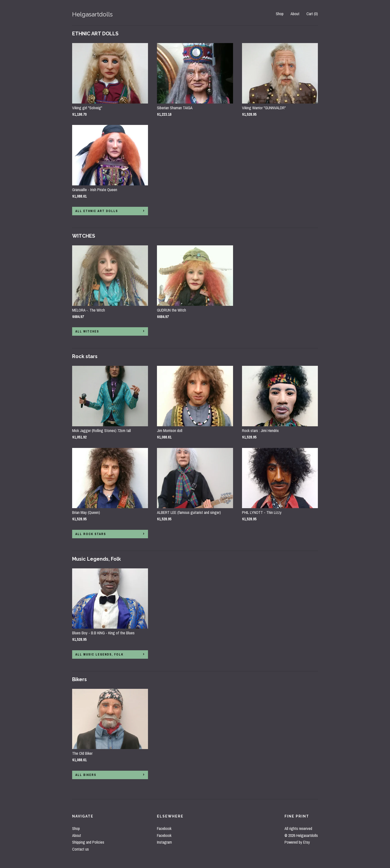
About (295, 14)
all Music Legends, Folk (99, 654)
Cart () (312, 14)
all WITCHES (87, 331)
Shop (280, 14)
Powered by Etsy (297, 842)
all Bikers (86, 775)
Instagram (164, 842)
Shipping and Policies (88, 842)
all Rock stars (91, 534)
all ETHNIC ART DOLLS (97, 211)
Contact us (80, 849)
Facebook (164, 828)
